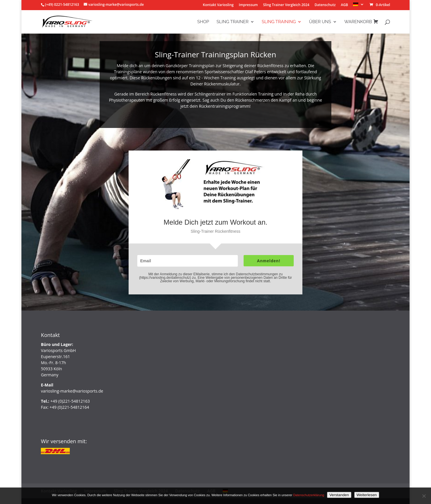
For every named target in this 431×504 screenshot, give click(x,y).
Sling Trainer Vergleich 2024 (286, 5)
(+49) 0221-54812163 (62, 4)
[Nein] (424, 496)
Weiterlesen (367, 495)
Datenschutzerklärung (309, 495)
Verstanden (339, 495)
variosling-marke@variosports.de (72, 391)
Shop (203, 22)
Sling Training (279, 22)
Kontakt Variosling (218, 5)
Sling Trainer (232, 22)
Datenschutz (325, 5)
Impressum (248, 5)
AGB (345, 5)
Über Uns (320, 22)
